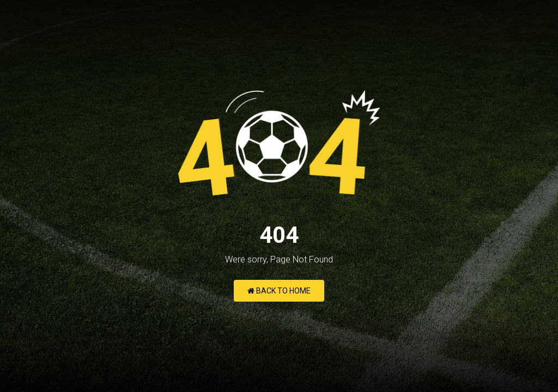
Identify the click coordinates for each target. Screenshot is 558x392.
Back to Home (279, 291)
